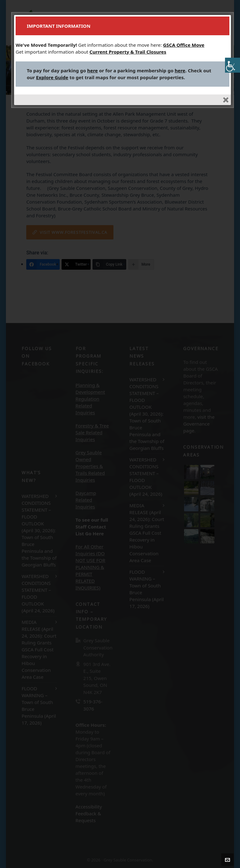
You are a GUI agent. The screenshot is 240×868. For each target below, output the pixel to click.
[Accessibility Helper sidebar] (232, 65)
